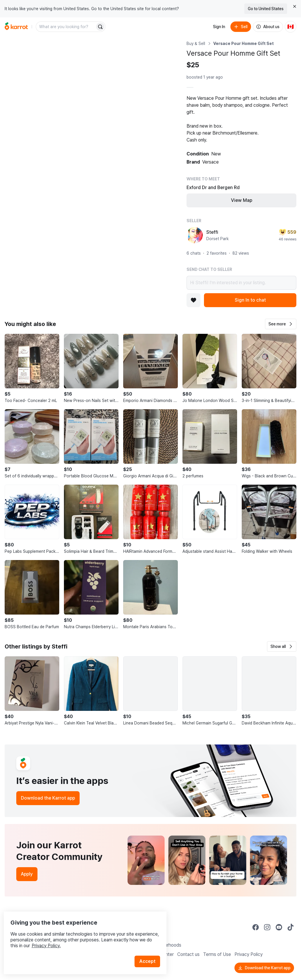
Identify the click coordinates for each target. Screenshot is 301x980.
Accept (150, 951)
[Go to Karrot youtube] (279, 927)
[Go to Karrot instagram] (267, 927)
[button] (281, 324)
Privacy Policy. (78, 935)
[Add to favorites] (193, 300)
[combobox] (66, 27)
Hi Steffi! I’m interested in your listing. (241, 283)
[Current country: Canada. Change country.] (291, 27)
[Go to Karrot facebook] (256, 927)
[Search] (100, 27)
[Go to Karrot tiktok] (291, 927)
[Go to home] (16, 27)
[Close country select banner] (295, 6)
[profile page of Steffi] (195, 235)
